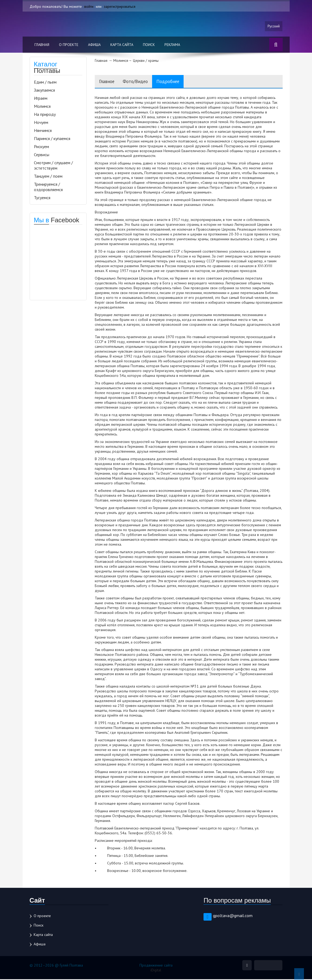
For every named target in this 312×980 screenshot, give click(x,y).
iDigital (156, 971)
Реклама (172, 45)
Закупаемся (44, 90)
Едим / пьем (45, 82)
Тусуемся (42, 198)
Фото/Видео (141, 82)
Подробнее (177, 82)
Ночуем (41, 123)
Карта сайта (122, 45)
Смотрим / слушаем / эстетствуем (53, 166)
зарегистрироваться (120, 6)
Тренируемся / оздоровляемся (48, 187)
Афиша (94, 45)
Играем (41, 98)
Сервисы (42, 155)
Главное (108, 82)
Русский (273, 26)
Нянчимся (43, 131)
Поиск (149, 45)
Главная (42, 45)
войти (89, 6)
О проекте (69, 45)
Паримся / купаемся (52, 139)
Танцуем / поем (48, 176)
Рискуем (41, 147)
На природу (45, 115)
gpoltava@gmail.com (233, 916)
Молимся (42, 106)
